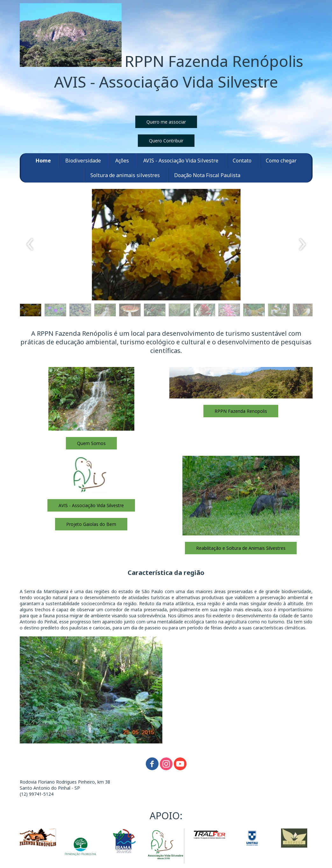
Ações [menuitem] (122, 161)
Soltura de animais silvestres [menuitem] (125, 175)
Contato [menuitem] (242, 161)
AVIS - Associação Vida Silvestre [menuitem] (181, 161)
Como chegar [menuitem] (281, 161)
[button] (166, 122)
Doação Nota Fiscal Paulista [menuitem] (207, 175)
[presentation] (30, 245)
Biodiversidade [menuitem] (83, 161)
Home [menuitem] (43, 161)
